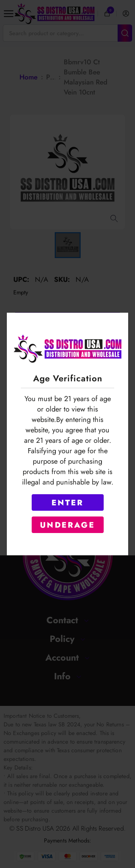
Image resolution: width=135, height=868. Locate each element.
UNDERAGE (67, 525)
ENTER (68, 502)
